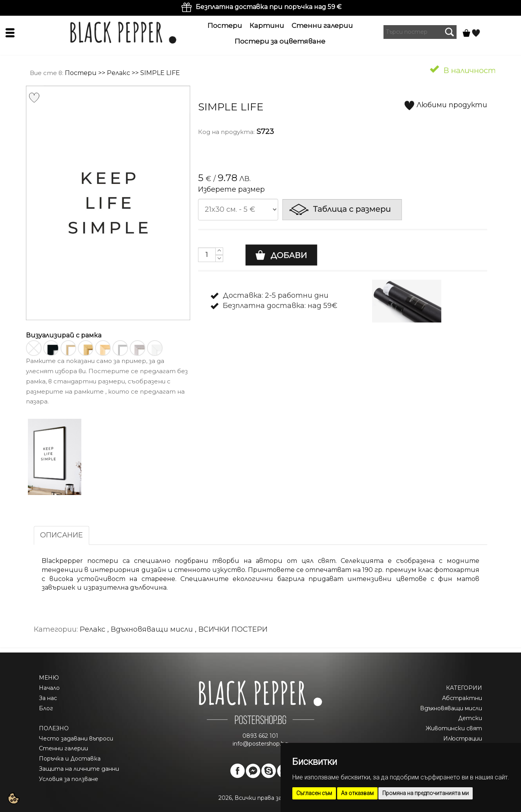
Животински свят (454, 728)
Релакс (118, 73)
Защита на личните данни (79, 769)
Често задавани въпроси (76, 739)
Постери (225, 26)
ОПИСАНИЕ (61, 535)
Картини (267, 26)
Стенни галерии (322, 26)
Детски (470, 718)
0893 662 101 (260, 736)
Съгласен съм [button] (314, 793)
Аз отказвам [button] (357, 793)
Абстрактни (462, 698)
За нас (48, 698)
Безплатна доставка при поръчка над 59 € (269, 7)
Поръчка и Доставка (70, 759)
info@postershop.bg (260, 744)
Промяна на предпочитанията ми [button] (426, 793)
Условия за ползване (69, 779)
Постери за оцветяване (280, 41)
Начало (49, 688)
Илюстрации (463, 739)
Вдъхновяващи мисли (451, 708)
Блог (46, 708)
